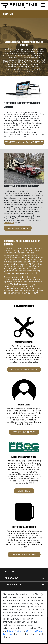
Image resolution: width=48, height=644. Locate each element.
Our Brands (11, 578)
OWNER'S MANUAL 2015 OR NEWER (24, 142)
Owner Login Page (24, 437)
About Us (10, 572)
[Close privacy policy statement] (43, 595)
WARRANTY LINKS (18, 228)
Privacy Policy (14, 631)
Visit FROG (24, 495)
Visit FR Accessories (24, 559)
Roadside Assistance (24, 374)
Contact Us (9, 223)
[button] (43, 5)
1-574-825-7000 (30, 297)
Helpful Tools (13, 584)
